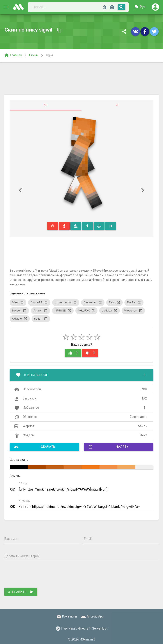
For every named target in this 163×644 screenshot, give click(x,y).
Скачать (35, 447)
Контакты (67, 617)
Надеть (109, 447)
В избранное (81, 375)
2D (117, 105)
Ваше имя (11, 539)
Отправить (21, 592)
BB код (23, 484)
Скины (34, 55)
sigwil (50, 55)
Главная (13, 55)
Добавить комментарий (22, 556)
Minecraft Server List (93, 629)
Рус (140, 7)
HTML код (24, 501)
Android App (92, 617)
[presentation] (38, 575)
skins (20, 7)
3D (46, 105)
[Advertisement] (81, 78)
